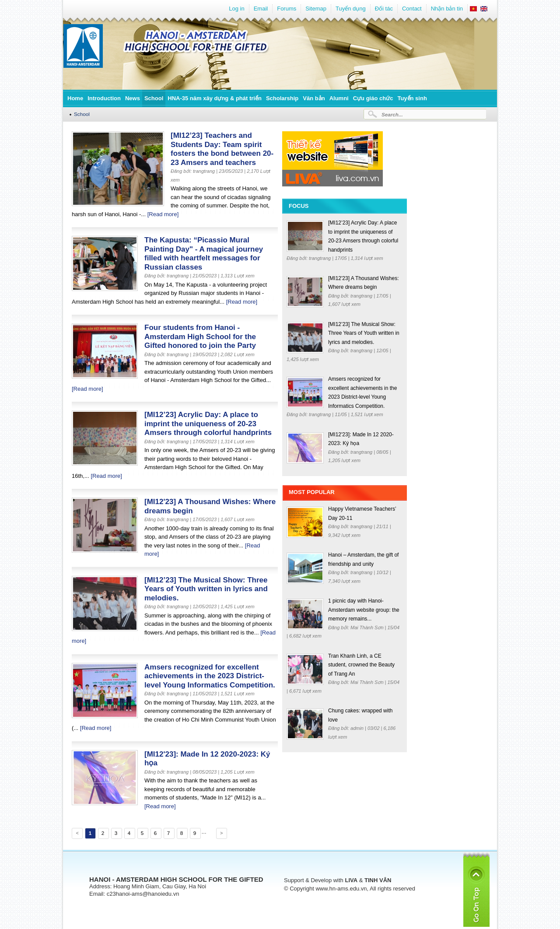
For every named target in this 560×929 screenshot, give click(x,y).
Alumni (339, 98)
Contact (412, 9)
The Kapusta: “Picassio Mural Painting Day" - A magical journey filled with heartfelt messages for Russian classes (204, 254)
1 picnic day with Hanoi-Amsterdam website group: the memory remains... (364, 610)
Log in (236, 9)
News (133, 98)
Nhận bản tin (447, 9)
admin (358, 728)
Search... (392, 114)
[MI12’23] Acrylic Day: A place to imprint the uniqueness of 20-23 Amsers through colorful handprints (208, 424)
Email (261, 9)
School (154, 98)
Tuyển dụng (351, 9)
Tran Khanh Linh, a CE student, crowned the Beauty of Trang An (361, 665)
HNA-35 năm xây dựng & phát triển (215, 98)
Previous (77, 834)
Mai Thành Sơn (368, 628)
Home (75, 98)
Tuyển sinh (412, 98)
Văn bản (314, 98)
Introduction (104, 98)
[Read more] (163, 214)
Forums (287, 9)
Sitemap (316, 9)
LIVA (351, 880)
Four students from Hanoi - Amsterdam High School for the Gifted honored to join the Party (200, 337)
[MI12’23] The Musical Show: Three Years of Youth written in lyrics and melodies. (206, 589)
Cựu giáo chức (373, 98)
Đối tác (384, 9)
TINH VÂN (378, 880)
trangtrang (320, 258)
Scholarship (282, 98)
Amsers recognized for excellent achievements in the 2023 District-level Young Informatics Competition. (210, 676)
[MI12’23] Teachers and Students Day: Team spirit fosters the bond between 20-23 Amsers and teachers (222, 149)
